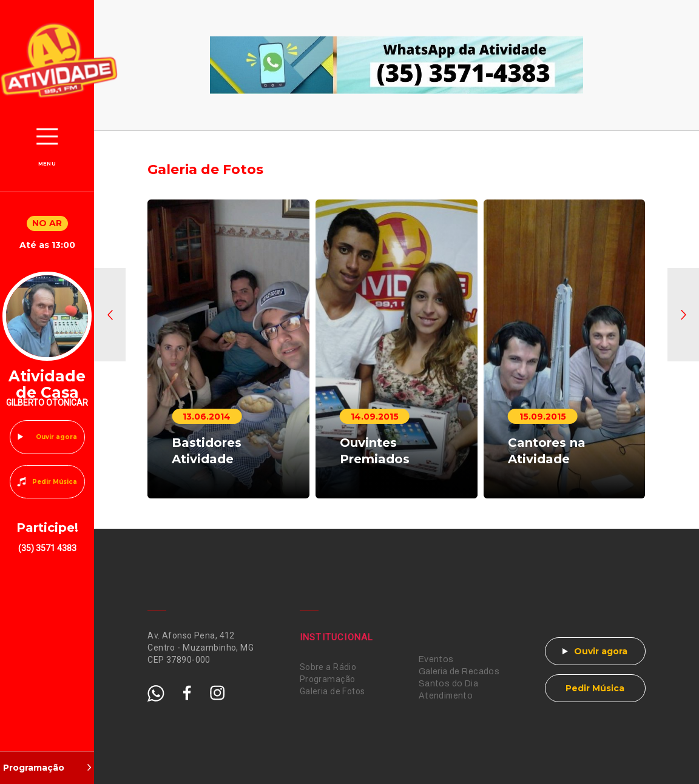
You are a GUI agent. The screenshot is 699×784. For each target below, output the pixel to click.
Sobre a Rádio (328, 667)
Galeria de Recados (459, 672)
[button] (110, 315)
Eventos (436, 659)
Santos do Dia (448, 684)
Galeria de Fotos (333, 691)
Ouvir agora (56, 437)
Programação (328, 679)
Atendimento (446, 696)
